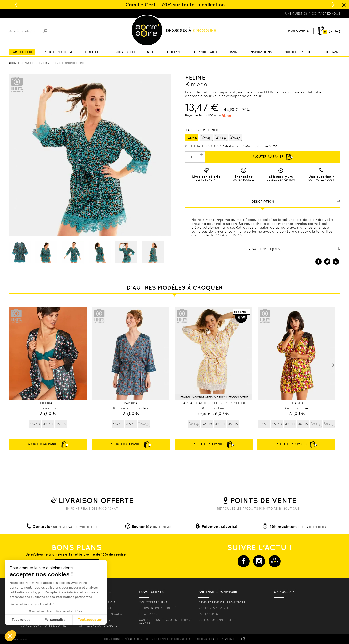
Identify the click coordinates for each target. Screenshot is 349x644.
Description (296, 202)
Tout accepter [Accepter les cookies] (45, 620)
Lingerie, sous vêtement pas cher (32, 14)
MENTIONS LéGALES (206, 639)
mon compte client (153, 602)
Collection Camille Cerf (217, 620)
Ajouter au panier (272, 157)
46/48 (235, 138)
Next (333, 365)
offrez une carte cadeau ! (99, 626)
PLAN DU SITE (230, 639)
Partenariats (208, 614)
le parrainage (149, 614)
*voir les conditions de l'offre (43, 626)
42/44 (221, 138)
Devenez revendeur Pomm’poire (222, 602)
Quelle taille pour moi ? (203, 146)
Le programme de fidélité (158, 608)
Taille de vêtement (204, 130)
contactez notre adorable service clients (166, 621)
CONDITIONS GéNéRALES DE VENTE (126, 639)
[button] (10, 636)
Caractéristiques (293, 249)
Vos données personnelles (171, 639)
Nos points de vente (214, 608)
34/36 (192, 138)
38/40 (206, 138)
